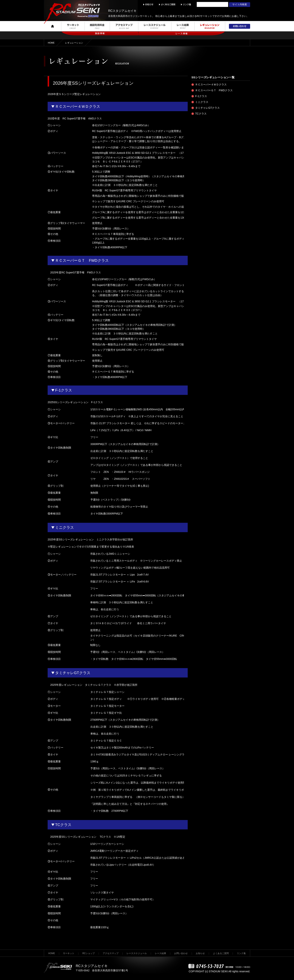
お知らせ (200, 953)
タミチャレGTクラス (207, 108)
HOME (51, 43)
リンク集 (241, 953)
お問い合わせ (181, 953)
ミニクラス (202, 102)
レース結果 (160, 953)
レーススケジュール (137, 953)
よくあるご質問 (221, 953)
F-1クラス (201, 96)
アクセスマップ (111, 953)
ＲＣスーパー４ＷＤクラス (211, 84)
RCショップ (89, 953)
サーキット (69, 953)
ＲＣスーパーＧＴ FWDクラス (214, 90)
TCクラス (201, 114)
